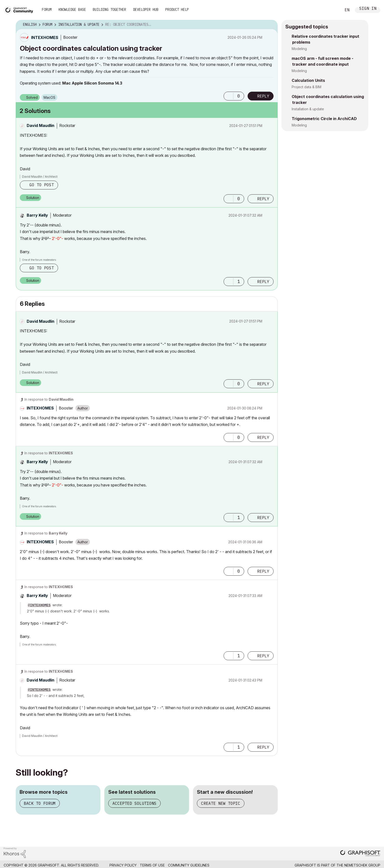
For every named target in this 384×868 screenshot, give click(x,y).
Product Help (177, 10)
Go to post (42, 185)
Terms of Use (152, 865)
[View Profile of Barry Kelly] (37, 215)
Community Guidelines (189, 865)
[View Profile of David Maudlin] (41, 125)
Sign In (368, 9)
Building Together (109, 10)
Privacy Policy (123, 865)
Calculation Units (308, 80)
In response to (49, 399)
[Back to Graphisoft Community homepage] (20, 9)
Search (332, 10)
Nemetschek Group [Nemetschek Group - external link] (362, 865)
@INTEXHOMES (39, 605)
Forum (47, 10)
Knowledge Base (72, 10)
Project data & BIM (306, 87)
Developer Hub (146, 10)
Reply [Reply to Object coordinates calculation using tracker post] (263, 96)
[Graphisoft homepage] (360, 854)
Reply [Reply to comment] (263, 199)
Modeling (299, 49)
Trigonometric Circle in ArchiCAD (324, 119)
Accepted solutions (134, 803)
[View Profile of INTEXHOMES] (45, 37)
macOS (49, 97)
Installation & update (308, 109)
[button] (228, 96)
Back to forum (40, 803)
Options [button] (271, 25)
